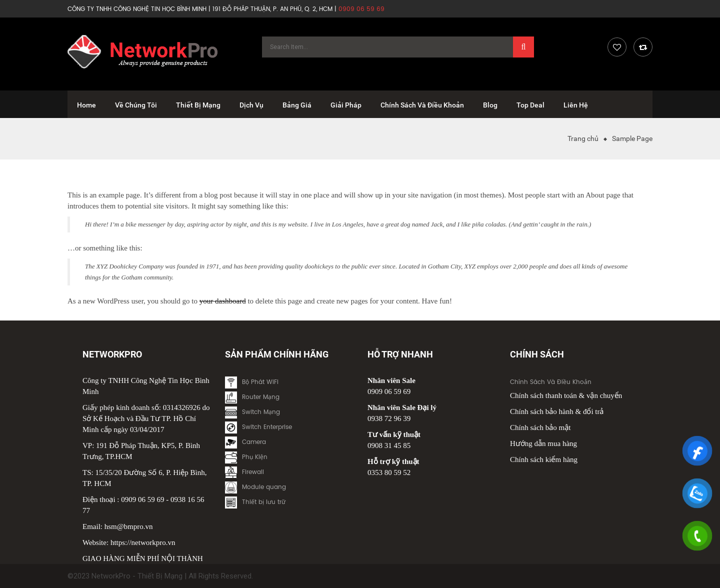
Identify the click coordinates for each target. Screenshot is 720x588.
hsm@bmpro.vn (129, 526)
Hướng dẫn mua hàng (543, 443)
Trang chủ (583, 138)
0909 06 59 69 (142, 499)
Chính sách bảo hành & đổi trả (557, 411)
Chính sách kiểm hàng (544, 459)
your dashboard (223, 301)
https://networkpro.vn (143, 542)
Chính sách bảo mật (540, 427)
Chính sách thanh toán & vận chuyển (566, 395)
